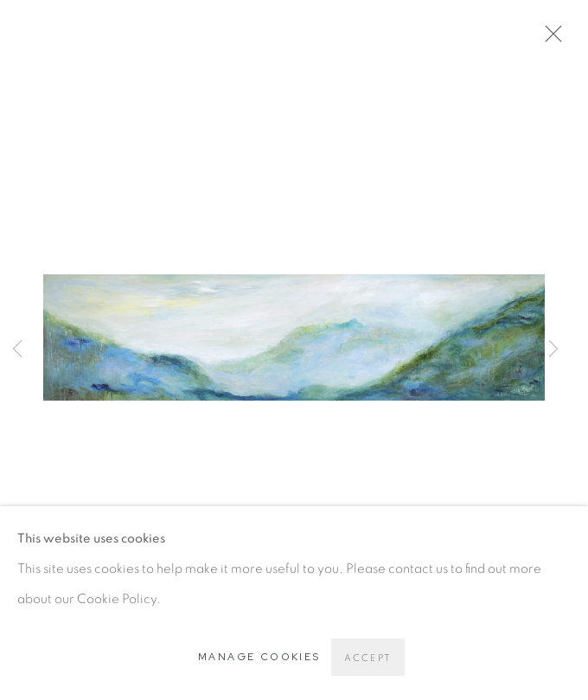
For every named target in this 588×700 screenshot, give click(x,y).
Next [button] (553, 350)
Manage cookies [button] (259, 657)
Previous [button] (17, 350)
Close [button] (549, 39)
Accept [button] (368, 658)
